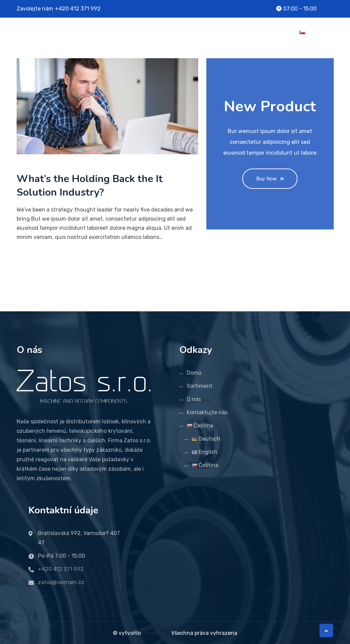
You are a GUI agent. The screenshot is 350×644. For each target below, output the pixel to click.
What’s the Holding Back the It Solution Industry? (90, 186)
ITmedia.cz (156, 632)
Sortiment (185, 32)
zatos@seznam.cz (61, 582)
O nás (220, 32)
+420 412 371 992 (78, 9)
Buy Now (270, 179)
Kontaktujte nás (264, 32)
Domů (150, 32)
